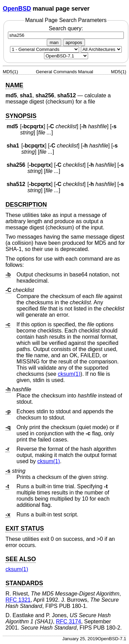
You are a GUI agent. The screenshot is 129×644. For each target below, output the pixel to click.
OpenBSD (17, 9)
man (54, 42)
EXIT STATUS (25, 528)
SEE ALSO (21, 559)
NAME (14, 85)
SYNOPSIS (21, 116)
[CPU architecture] (101, 49)
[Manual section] (45, 49)
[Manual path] (66, 56)
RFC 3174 (69, 621)
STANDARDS (24, 583)
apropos (74, 42)
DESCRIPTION (26, 205)
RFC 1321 (18, 600)
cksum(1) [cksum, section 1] (69, 374)
